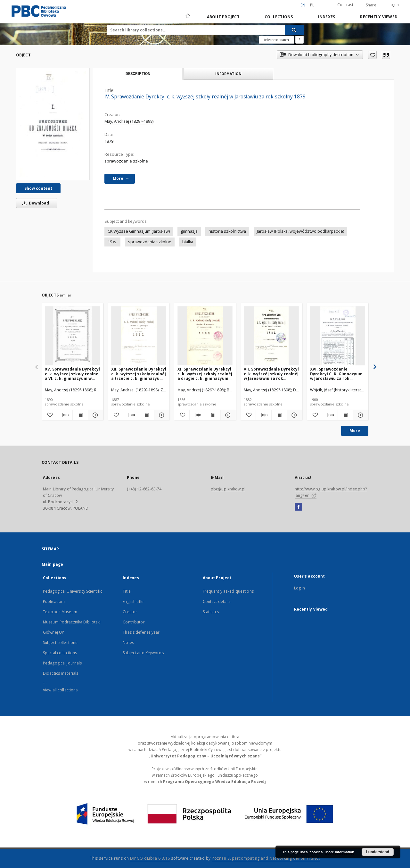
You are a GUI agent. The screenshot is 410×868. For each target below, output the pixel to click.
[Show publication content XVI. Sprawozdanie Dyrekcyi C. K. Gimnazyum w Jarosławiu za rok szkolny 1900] (345, 415)
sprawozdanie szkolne (126, 161)
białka (188, 242)
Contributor (134, 622)
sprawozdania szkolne (150, 242)
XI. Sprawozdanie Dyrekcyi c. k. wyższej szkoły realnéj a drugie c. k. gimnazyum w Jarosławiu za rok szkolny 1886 (205, 374)
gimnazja (189, 231)
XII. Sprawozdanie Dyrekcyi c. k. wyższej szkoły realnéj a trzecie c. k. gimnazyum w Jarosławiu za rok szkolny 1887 (139, 374)
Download (35, 203)
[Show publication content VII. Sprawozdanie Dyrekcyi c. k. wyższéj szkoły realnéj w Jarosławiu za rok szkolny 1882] (279, 415)
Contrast (345, 5)
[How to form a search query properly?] (299, 40)
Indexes (327, 17)
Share (371, 5)
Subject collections (60, 643)
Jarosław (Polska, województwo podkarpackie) (300, 231)
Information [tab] (228, 74)
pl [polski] (312, 5)
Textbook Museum (60, 612)
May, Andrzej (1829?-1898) (129, 121)
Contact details (217, 601)
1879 (109, 141)
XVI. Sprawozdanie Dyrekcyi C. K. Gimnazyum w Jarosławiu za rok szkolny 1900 (336, 374)
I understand (378, 852)
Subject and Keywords (143, 653)
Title (127, 591)
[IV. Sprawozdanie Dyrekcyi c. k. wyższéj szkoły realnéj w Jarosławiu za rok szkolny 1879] (53, 124)
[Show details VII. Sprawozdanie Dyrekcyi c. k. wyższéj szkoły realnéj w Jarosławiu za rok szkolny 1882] (294, 415)
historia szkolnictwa (227, 231)
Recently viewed (379, 17)
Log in (300, 588)
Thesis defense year (141, 632)
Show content (38, 188)
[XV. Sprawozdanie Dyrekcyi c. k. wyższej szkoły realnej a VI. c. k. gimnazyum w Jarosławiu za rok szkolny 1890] (72, 336)
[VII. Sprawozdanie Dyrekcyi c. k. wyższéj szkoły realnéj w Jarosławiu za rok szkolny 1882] (271, 336)
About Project (223, 17)
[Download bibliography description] (65, 415)
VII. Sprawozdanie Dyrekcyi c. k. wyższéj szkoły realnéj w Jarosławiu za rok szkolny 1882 (271, 374)
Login (394, 5)
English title (133, 601)
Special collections (60, 653)
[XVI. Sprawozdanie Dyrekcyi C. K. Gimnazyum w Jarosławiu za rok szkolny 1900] (338, 336)
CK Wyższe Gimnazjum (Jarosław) (139, 231)
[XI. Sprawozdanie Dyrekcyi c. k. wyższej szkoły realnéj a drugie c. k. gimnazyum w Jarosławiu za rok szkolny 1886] (205, 336)
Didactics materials (61, 673)
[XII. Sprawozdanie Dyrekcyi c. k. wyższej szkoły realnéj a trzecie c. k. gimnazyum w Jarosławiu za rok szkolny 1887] (139, 336)
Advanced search (276, 40)
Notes (128, 643)
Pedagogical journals (62, 663)
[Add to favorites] (372, 55)
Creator (130, 612)
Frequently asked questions (228, 591)
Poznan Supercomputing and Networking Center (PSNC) (266, 858)
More (355, 431)
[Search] (294, 30)
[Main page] (187, 17)
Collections (279, 17)
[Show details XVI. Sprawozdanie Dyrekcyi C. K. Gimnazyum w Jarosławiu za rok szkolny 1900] (360, 415)
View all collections (60, 690)
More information (340, 852)
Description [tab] (138, 74)
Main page (52, 564)
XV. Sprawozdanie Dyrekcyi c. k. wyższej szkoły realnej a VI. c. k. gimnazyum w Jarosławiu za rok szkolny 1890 (72, 374)
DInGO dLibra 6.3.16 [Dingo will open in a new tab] (150, 858)
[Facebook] (298, 507)
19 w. (112, 242)
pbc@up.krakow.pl (228, 489)
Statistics (211, 612)
